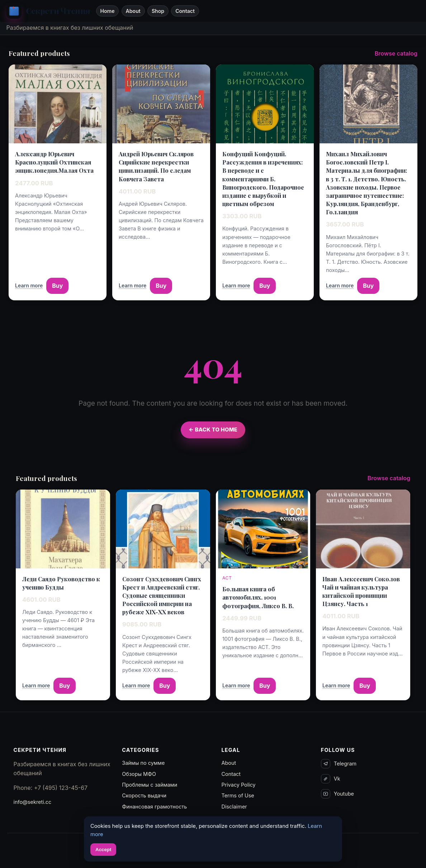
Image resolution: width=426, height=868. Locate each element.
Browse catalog (396, 53)
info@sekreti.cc (33, 802)
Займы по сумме (143, 763)
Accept (103, 850)
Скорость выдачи (144, 795)
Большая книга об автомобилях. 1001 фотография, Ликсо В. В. (258, 597)
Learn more (29, 285)
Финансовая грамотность (154, 807)
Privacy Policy (239, 785)
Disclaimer (234, 807)
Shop (158, 11)
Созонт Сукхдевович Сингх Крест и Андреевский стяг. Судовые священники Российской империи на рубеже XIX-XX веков (162, 596)
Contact (185, 11)
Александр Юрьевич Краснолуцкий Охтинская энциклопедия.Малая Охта (54, 162)
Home (107, 11)
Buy (57, 286)
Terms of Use (238, 795)
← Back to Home (213, 430)
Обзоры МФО (139, 774)
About (133, 11)
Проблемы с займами (150, 785)
